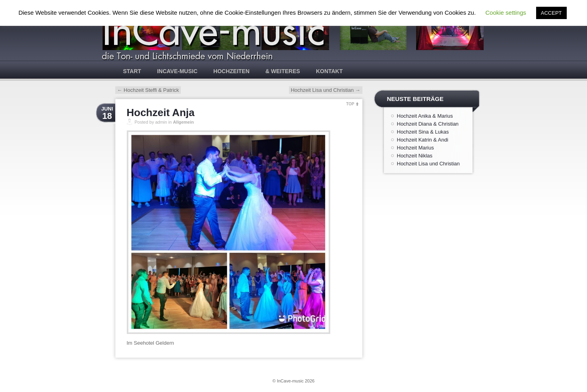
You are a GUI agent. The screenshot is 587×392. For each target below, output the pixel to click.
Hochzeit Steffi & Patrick (148, 90)
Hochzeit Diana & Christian (428, 124)
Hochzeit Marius (416, 148)
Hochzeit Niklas (415, 156)
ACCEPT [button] (551, 13)
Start (132, 71)
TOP (350, 104)
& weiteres (283, 71)
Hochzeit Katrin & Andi (423, 140)
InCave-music (177, 71)
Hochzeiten (232, 71)
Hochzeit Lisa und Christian (326, 90)
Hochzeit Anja (161, 113)
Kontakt (329, 71)
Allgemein (183, 122)
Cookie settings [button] (506, 13)
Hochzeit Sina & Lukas (423, 132)
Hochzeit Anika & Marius (425, 116)
